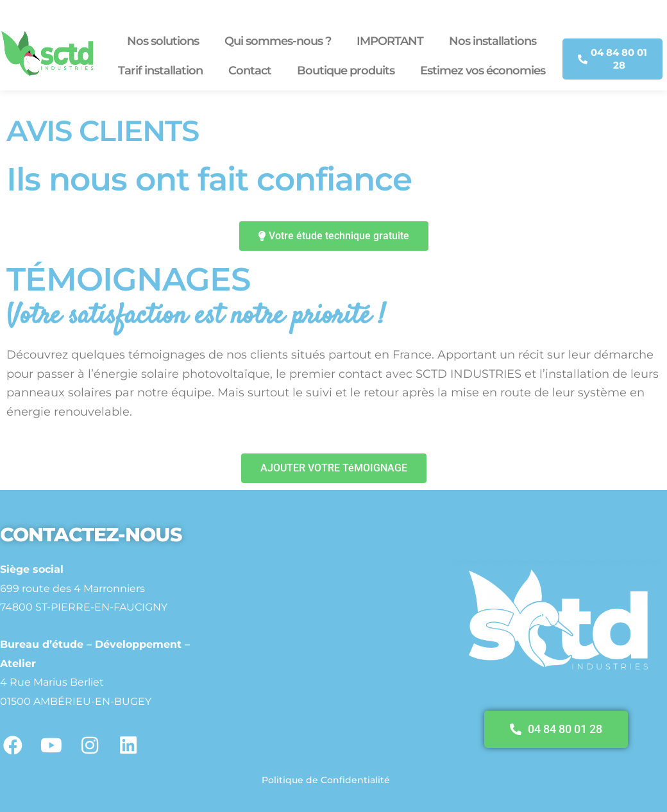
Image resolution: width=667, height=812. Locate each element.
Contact (250, 71)
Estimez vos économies (483, 71)
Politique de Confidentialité (326, 780)
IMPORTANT (390, 41)
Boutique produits (346, 71)
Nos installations (493, 41)
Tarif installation (160, 71)
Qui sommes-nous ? (278, 41)
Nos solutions (163, 41)
